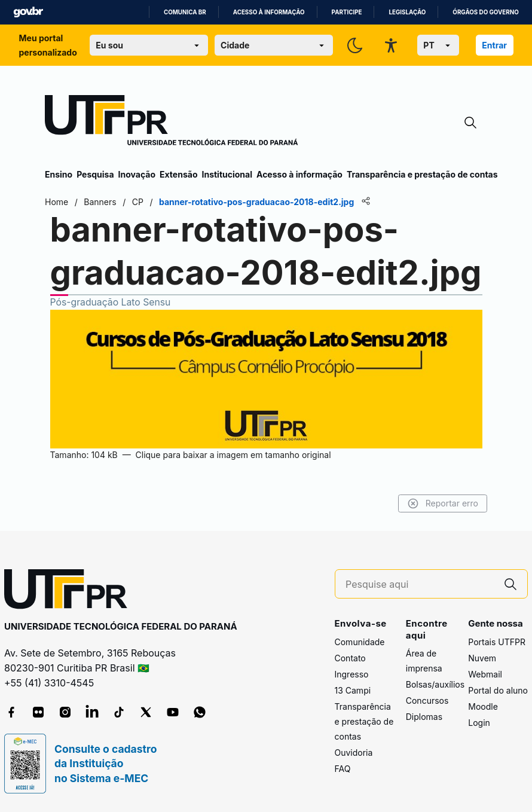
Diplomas (424, 717)
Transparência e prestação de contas (422, 174)
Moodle (483, 706)
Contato (350, 658)
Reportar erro (443, 503)
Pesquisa (95, 174)
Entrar (494, 45)
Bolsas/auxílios (435, 684)
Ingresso (352, 674)
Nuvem (482, 658)
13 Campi (353, 690)
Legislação (407, 12)
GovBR (28, 12)
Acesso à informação (269, 12)
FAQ (343, 769)
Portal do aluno (498, 690)
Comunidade (360, 642)
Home (56, 202)
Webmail (485, 674)
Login (479, 723)
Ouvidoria (354, 753)
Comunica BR (185, 12)
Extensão (178, 174)
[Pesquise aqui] (420, 584)
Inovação (137, 174)
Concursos (427, 700)
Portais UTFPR (497, 642)
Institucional (227, 174)
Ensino (59, 174)
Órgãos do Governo (485, 12)
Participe (347, 12)
